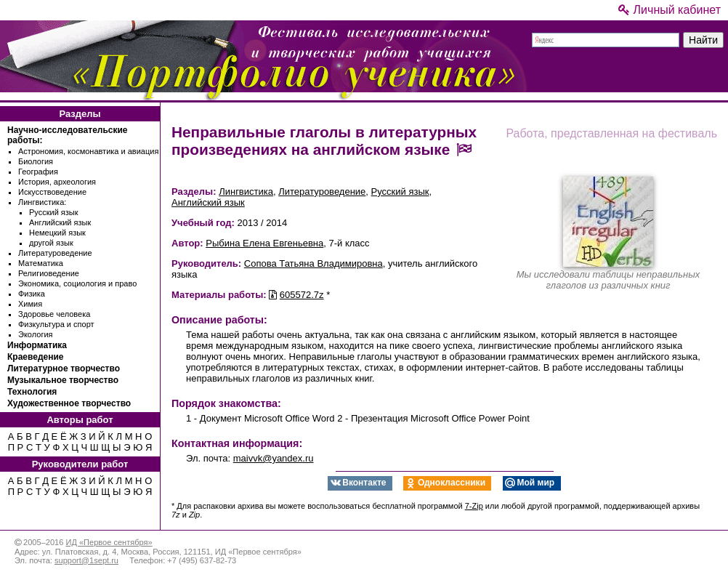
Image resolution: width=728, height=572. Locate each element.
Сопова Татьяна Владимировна (314, 263)
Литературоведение (55, 253)
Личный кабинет (670, 10)
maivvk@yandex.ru (274, 458)
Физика (32, 294)
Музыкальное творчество (63, 380)
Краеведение (35, 357)
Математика (41, 263)
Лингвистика (246, 192)
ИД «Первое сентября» (109, 542)
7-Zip (474, 506)
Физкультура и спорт (56, 324)
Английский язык (60, 222)
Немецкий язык (57, 233)
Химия (30, 304)
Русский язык (54, 212)
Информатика (37, 345)
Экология (36, 334)
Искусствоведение (52, 192)
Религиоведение (49, 273)
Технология (32, 392)
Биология (36, 161)
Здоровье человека (54, 314)
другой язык (51, 243)
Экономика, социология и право (77, 283)
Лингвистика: (42, 202)
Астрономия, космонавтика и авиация (88, 151)
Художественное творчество (69, 403)
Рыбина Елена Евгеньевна (264, 243)
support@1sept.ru (86, 560)
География (38, 172)
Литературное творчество (64, 368)
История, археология (57, 182)
